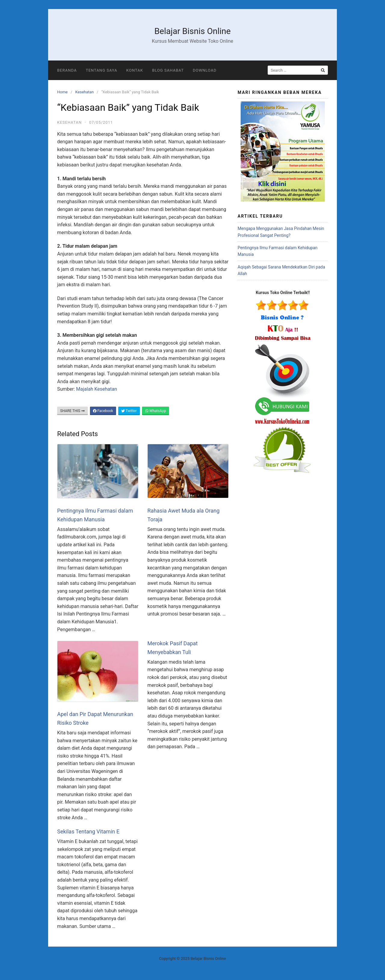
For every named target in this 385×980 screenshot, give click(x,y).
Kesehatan (84, 92)
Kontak (135, 70)
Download (205, 70)
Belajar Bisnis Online (192, 31)
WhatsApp (156, 411)
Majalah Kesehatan (97, 389)
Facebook (103, 411)
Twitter (129, 411)
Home (62, 92)
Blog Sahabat (168, 70)
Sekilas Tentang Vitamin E (88, 831)
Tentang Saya (102, 70)
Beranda (67, 70)
